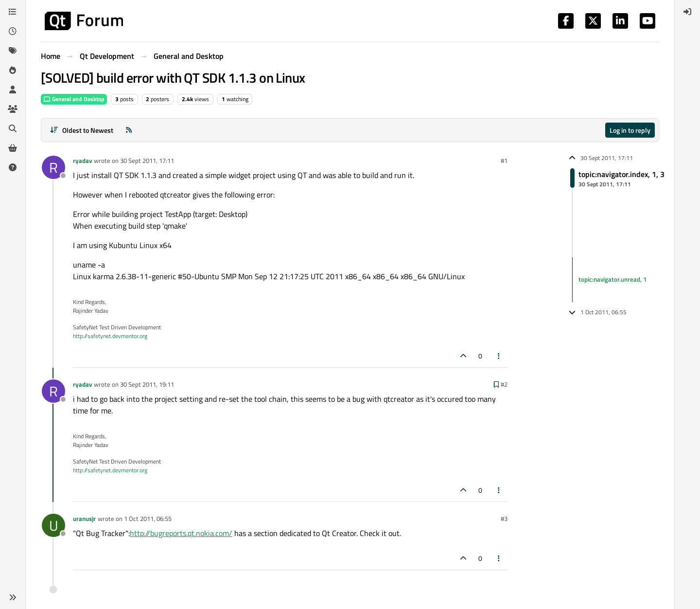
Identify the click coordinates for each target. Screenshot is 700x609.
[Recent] (13, 31)
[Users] (13, 90)
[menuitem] (687, 12)
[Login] (687, 12)
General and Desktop (74, 99)
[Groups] (13, 109)
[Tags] (13, 51)
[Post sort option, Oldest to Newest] (81, 130)
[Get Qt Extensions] (13, 148)
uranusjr (84, 519)
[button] (13, 597)
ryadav (82, 161)
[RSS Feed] (129, 130)
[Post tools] (499, 356)
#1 (504, 161)
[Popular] (13, 70)
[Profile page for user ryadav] (53, 167)
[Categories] (13, 12)
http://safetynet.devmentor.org (110, 336)
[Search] (13, 128)
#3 (504, 519)
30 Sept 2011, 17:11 (147, 161)
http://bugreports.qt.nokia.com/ (181, 533)
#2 (504, 384)
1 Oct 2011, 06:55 (148, 519)
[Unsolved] (13, 167)
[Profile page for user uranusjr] (53, 525)
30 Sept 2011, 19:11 (147, 384)
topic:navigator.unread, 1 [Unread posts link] (612, 279)
